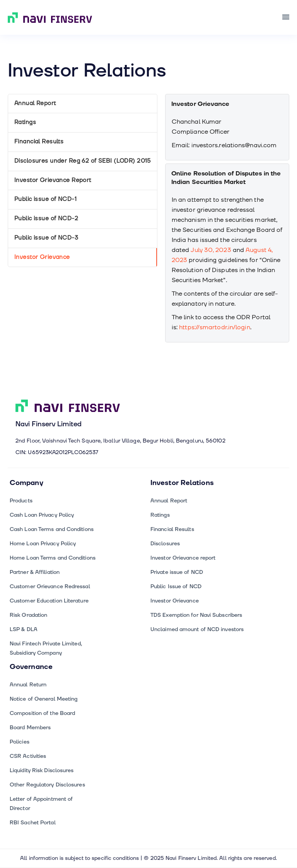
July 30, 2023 (211, 250)
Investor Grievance (42, 257)
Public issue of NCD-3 (46, 238)
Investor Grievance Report (53, 180)
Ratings (25, 122)
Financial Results (39, 142)
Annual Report (35, 103)
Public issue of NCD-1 (45, 199)
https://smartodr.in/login (214, 327)
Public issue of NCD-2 (46, 219)
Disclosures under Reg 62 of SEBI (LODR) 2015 (83, 161)
